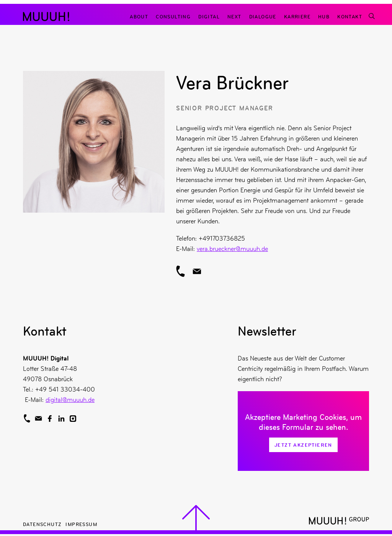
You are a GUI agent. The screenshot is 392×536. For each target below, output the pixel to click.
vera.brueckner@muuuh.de (232, 249)
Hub (324, 16)
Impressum (81, 524)
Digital (209, 16)
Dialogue (263, 16)
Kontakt (350, 16)
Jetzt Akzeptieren (303, 445)
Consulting (173, 16)
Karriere (297, 16)
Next (234, 16)
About (139, 16)
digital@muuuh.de (70, 400)
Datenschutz (42, 524)
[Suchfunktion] (371, 16)
